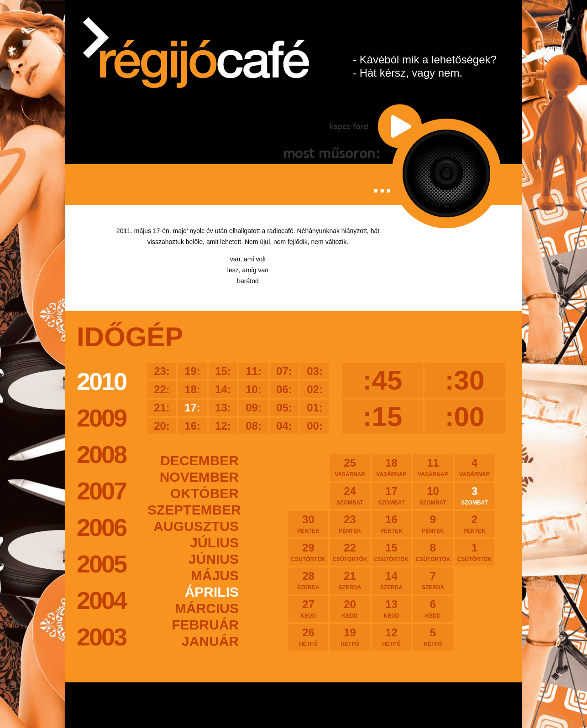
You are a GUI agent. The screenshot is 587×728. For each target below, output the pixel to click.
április (212, 592)
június (214, 559)
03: (315, 371)
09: (254, 408)
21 (350, 580)
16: (192, 426)
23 (350, 524)
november (199, 477)
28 (308, 580)
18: (192, 389)
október (204, 493)
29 (308, 552)
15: (223, 371)
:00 (465, 417)
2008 (101, 454)
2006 (101, 527)
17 (391, 495)
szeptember (193, 510)
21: (162, 408)
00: (315, 426)
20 (350, 608)
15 (391, 552)
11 (433, 467)
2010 (101, 381)
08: (254, 426)
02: (315, 389)
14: (223, 389)
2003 (101, 637)
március (207, 608)
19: (192, 371)
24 (350, 495)
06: (284, 389)
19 (350, 637)
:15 (383, 417)
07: (284, 371)
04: (284, 426)
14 (391, 580)
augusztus (196, 526)
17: (192, 408)
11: (254, 371)
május (215, 575)
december (199, 460)
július (214, 543)
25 (350, 467)
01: (315, 408)
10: (254, 389)
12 (391, 637)
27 (308, 608)
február (205, 625)
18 (391, 467)
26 (308, 637)
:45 (383, 380)
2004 (101, 600)
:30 (465, 380)
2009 (101, 418)
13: (223, 408)
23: (162, 371)
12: (223, 426)
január (210, 641)
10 (433, 495)
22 (350, 552)
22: (162, 389)
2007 (101, 491)
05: (284, 408)
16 (391, 524)
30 (308, 524)
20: (162, 426)
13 (391, 608)
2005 (101, 564)
